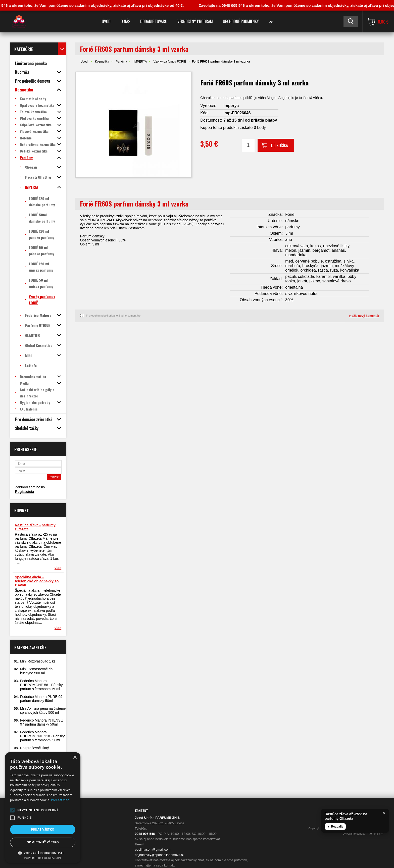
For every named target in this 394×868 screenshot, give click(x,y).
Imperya (231, 106)
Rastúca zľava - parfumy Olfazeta (35, 527)
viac (58, 568)
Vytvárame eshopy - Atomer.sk (363, 834)
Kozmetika (102, 62)
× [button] (75, 758)
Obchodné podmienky (241, 21)
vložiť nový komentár (364, 316)
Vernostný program (195, 21)
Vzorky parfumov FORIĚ (170, 62)
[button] (12, 810)
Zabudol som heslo (30, 487)
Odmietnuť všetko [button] (43, 842)
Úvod (106, 21)
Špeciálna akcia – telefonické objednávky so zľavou (37, 581)
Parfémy (121, 62)
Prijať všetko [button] (43, 829)
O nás (125, 21)
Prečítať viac (60, 800)
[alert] (43, 808)
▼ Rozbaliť (335, 827)
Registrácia (24, 492)
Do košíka (280, 145)
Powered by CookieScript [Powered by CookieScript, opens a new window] (43, 858)
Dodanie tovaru (154, 21)
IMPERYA (140, 62)
